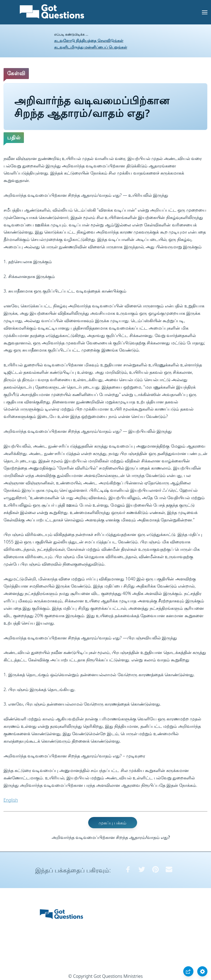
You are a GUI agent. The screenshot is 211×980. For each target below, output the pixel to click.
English (11, 800)
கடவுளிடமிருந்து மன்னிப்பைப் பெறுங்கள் (91, 47)
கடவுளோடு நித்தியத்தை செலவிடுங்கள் (89, 40)
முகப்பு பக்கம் (113, 822)
